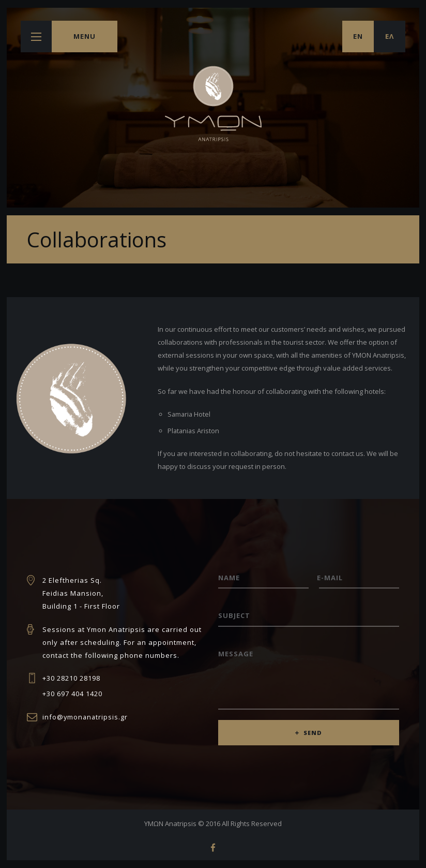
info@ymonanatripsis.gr (86, 717)
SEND (313, 735)
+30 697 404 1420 (72, 694)
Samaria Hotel (190, 414)
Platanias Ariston (194, 431)
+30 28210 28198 (71, 678)
